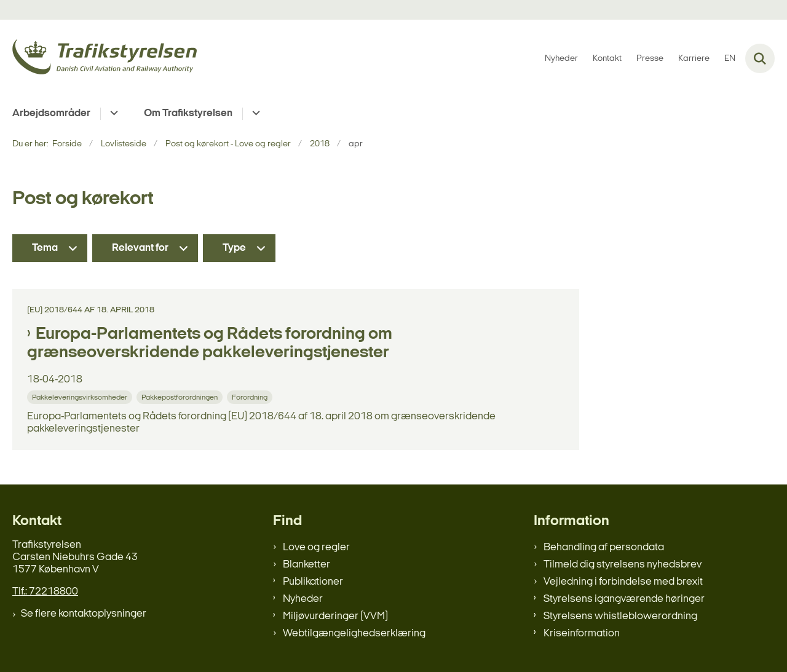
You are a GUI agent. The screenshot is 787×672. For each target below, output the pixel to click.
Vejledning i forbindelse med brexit (623, 582)
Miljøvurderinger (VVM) (335, 616)
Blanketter (306, 565)
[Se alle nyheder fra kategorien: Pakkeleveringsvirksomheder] (81, 397)
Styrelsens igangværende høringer (624, 599)
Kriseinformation (582, 634)
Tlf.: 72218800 (45, 592)
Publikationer (313, 582)
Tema (45, 248)
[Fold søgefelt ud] (760, 58)
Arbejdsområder (51, 113)
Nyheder (303, 599)
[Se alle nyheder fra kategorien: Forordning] (251, 397)
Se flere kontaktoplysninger (84, 614)
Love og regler (316, 547)
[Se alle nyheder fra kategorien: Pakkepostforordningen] (181, 397)
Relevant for (140, 248)
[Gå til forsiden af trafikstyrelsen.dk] (105, 59)
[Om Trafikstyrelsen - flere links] (254, 114)
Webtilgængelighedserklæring (354, 634)
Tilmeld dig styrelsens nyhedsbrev (623, 565)
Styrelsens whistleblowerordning (620, 616)
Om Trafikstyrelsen (188, 113)
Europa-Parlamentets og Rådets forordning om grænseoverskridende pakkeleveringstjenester (210, 344)
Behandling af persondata (604, 547)
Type (234, 248)
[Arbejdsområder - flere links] (112, 114)
